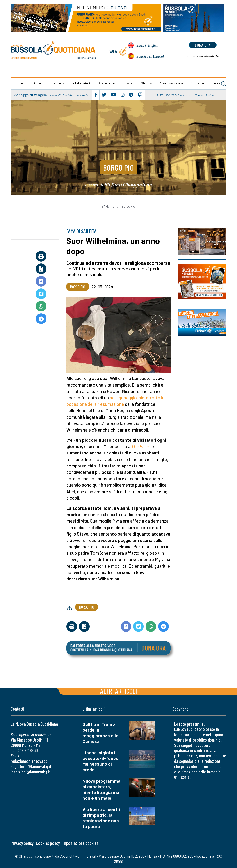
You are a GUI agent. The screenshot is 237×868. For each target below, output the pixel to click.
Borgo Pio (118, 167)
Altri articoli (119, 691)
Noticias (150, 56)
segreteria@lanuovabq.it (31, 766)
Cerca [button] (219, 84)
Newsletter (203, 56)
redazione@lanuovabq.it (31, 761)
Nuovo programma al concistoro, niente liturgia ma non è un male (102, 789)
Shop (145, 83)
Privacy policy (22, 843)
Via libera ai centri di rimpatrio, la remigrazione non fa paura (101, 818)
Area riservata (170, 83)
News (147, 45)
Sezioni (57, 83)
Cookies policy (48, 843)
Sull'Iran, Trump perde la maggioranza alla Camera (100, 733)
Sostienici (105, 83)
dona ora (203, 45)
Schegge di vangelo (31, 95)
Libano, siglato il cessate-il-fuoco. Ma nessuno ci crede (101, 761)
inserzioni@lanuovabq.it (31, 772)
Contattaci (198, 83)
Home (19, 83)
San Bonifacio (168, 95)
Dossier (128, 83)
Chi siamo (38, 83)
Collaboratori (81, 83)
